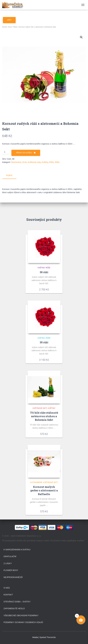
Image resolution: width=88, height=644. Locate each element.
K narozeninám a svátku (17, 549)
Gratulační (10, 556)
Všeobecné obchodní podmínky (21, 615)
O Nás (7, 588)
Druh (10, 27)
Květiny (45, 162)
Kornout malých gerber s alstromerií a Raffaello (44, 490)
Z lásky (8, 563)
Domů (4, 27)
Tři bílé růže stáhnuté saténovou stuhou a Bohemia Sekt (44, 416)
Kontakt (8, 595)
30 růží (44, 272)
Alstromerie (16, 162)
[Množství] (6, 152)
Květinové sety (34, 162)
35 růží (44, 342)
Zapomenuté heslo (14, 608)
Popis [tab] (9, 175)
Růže (15, 27)
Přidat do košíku (24, 153)
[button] (81, 37)
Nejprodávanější (13, 577)
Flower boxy (11, 570)
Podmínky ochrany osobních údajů (23, 622)
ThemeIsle (51, 637)
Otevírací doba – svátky (17, 601)
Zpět (9, 20)
